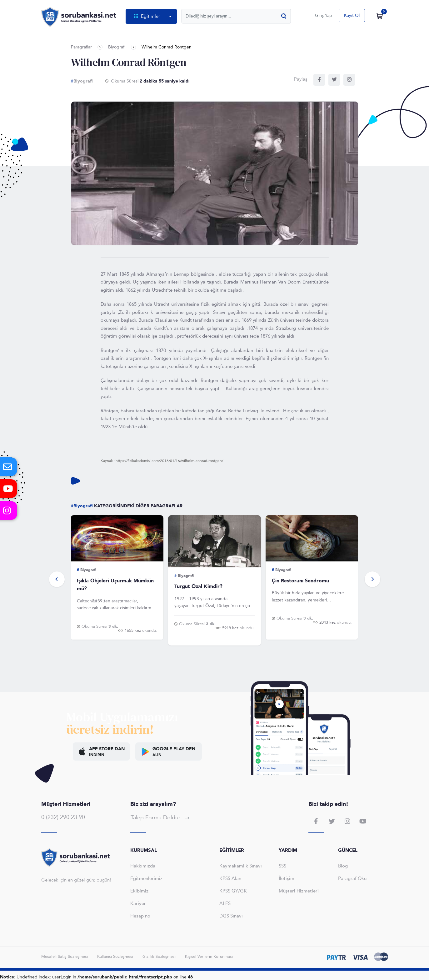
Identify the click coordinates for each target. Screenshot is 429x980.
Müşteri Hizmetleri (299, 891)
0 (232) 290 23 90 (63, 817)
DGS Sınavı (231, 916)
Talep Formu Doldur (160, 818)
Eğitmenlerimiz (146, 878)
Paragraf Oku (352, 878)
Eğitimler (148, 16)
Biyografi (117, 47)
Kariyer (138, 903)
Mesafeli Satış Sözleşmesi (65, 957)
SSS (282, 866)
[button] (57, 579)
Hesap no (140, 916)
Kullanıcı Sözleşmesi (115, 957)
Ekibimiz (139, 891)
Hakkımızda (143, 866)
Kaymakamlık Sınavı (241, 866)
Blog (343, 866)
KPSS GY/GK (233, 891)
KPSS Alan (230, 878)
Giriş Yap (324, 15)
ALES (225, 903)
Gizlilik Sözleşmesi (159, 957)
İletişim (287, 878)
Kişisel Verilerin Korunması (209, 957)
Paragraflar (81, 47)
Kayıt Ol (352, 15)
